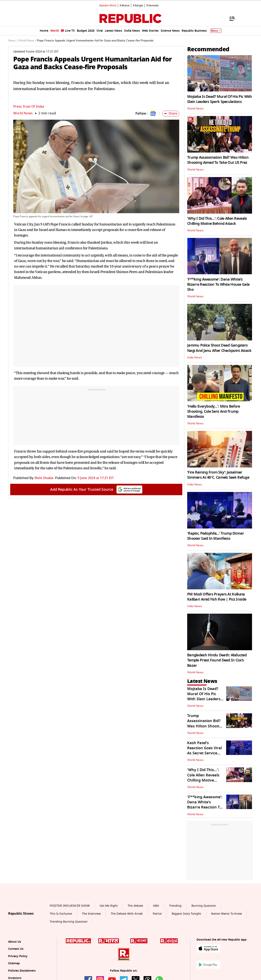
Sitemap (14, 963)
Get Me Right (109, 906)
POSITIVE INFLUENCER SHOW (70, 906)
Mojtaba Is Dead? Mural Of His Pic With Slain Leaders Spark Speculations (220, 99)
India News (195, 358)
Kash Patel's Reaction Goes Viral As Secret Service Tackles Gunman (205, 751)
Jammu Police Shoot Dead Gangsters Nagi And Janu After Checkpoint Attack (219, 348)
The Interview (91, 914)
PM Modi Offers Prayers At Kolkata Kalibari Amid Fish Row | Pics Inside (217, 597)
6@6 (156, 906)
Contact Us (16, 949)
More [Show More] (216, 31)
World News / (27, 41)
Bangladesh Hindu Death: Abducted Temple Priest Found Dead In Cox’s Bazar (217, 660)
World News (23, 113)
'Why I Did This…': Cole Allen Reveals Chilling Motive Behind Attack (217, 221)
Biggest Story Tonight (186, 914)
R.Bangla (138, 6)
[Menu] (230, 18)
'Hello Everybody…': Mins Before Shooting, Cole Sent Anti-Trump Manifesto (214, 411)
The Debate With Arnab (127, 914)
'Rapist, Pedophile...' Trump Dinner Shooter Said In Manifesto (216, 536)
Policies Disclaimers (22, 971)
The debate (135, 906)
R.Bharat (125, 6)
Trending (175, 906)
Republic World (108, 6)
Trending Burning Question (69, 922)
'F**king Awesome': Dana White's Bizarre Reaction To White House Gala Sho (218, 284)
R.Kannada (152, 6)
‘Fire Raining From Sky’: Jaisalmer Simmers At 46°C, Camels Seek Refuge (218, 475)
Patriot (157, 914)
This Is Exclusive (61, 914)
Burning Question (204, 906)
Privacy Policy (18, 956)
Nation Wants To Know (226, 914)
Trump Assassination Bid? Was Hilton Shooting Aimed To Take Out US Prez (218, 160)
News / (13, 41)
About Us (15, 942)
